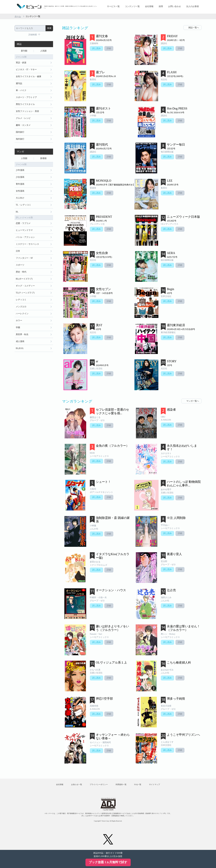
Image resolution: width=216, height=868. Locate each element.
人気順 (43, 51)
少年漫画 (20, 170)
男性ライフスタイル (25, 104)
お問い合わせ (175, 6)
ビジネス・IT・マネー (26, 70)
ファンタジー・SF (24, 258)
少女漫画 (20, 177)
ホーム (18, 16)
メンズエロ (21, 307)
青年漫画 (20, 184)
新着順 (43, 158)
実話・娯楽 (21, 63)
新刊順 (24, 51)
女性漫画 (20, 191)
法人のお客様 (192, 6)
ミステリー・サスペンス (27, 244)
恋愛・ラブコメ (23, 223)
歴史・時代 (21, 272)
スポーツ (20, 265)
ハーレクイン (22, 314)
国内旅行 (20, 132)
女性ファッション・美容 (27, 111)
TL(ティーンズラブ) (25, 293)
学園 (18, 327)
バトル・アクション (25, 237)
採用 (161, 6)
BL (17, 212)
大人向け (20, 198)
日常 (18, 251)
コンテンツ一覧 (132, 6)
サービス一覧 (113, 6)
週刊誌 (19, 83)
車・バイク (21, 90)
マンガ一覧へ (193, 401)
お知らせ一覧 (77, 784)
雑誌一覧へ (194, 28)
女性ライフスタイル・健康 (28, 76)
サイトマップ (155, 784)
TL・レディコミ (23, 205)
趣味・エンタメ (23, 125)
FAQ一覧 (138, 784)
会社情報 (149, 6)
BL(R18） (20, 348)
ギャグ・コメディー (25, 286)
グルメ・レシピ (23, 118)
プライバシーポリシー (99, 784)
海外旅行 (20, 139)
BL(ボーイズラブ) (24, 279)
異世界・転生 (22, 334)
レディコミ (21, 300)
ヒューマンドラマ (24, 230)
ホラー (19, 321)
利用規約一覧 (121, 784)
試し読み (96, 48)
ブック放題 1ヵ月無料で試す (108, 862)
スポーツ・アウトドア (26, 97)
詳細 (109, 48)
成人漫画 (20, 341)
